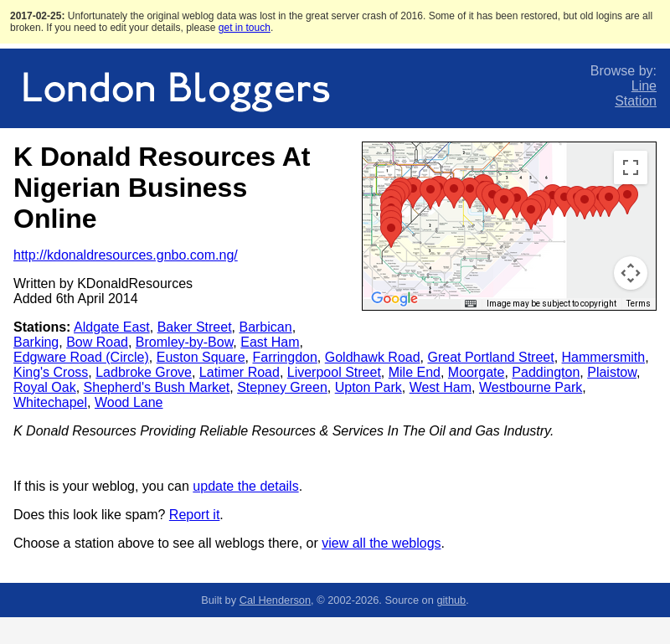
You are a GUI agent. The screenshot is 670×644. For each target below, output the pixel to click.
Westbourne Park (531, 387)
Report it (194, 515)
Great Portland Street (490, 357)
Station (636, 101)
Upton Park (368, 387)
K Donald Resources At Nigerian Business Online (162, 188)
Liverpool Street (334, 372)
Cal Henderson (275, 600)
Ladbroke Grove (144, 372)
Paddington (546, 372)
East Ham (270, 342)
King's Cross (51, 372)
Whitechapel (50, 402)
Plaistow (612, 372)
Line (644, 86)
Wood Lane (129, 402)
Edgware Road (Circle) (81, 357)
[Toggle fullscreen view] (631, 167)
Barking (36, 342)
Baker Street (195, 327)
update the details (245, 486)
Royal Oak (45, 387)
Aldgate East (112, 327)
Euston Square (201, 357)
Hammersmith (604, 357)
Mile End (415, 372)
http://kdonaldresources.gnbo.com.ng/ (126, 255)
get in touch (245, 28)
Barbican (265, 327)
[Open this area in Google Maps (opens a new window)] (394, 299)
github (451, 600)
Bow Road (97, 342)
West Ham (441, 387)
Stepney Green (282, 387)
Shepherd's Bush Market (157, 387)
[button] (470, 193)
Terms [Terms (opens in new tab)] (639, 304)
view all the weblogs (381, 543)
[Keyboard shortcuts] (471, 304)
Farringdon (284, 357)
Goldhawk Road (373, 357)
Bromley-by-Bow (184, 342)
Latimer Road (240, 372)
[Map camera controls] (631, 273)
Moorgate (477, 372)
